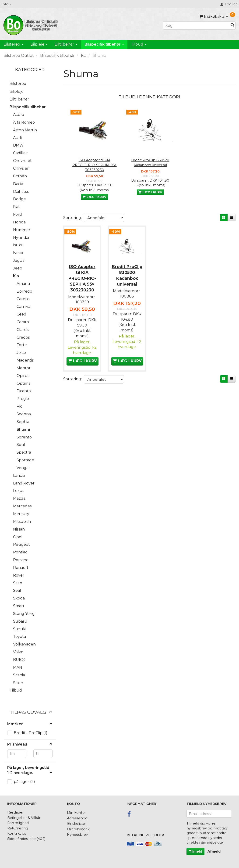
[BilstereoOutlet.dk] (32, 24)
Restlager (15, 812)
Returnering (18, 828)
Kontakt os (17, 833)
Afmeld (214, 851)
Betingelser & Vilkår (24, 818)
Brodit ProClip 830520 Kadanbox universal (150, 163)
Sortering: (72, 218)
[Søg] (232, 26)
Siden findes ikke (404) (26, 839)
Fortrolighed (18, 823)
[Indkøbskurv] (217, 16)
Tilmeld (195, 851)
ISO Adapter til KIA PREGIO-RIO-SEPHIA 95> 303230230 (95, 165)
